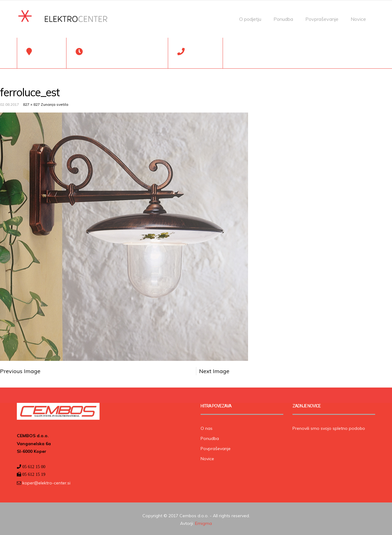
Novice (358, 19)
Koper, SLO (46, 56)
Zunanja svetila (55, 103)
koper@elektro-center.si (46, 481)
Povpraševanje (322, 19)
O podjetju (250, 19)
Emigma (204, 522)
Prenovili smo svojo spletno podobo (329, 427)
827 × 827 (31, 103)
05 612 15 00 (201, 56)
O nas (207, 427)
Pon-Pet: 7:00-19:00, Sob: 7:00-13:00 (122, 56)
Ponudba (283, 19)
